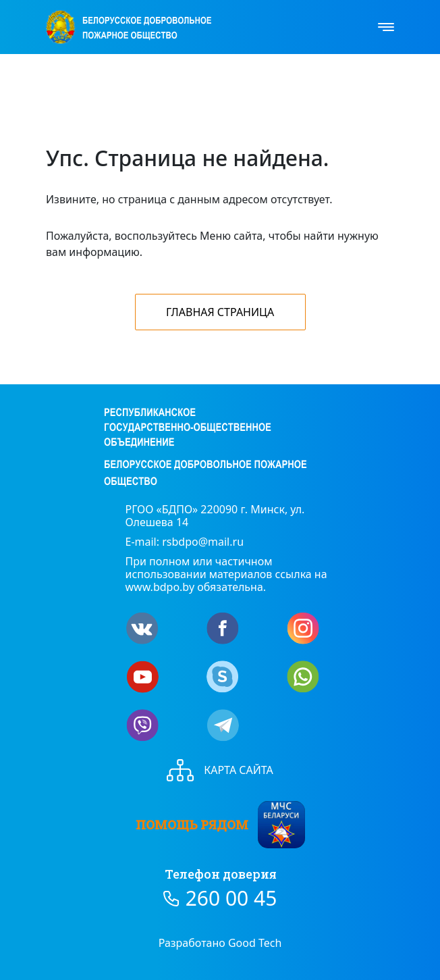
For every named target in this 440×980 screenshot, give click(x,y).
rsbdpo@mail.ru (203, 542)
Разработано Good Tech (220, 943)
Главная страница (220, 312)
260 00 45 (231, 898)
